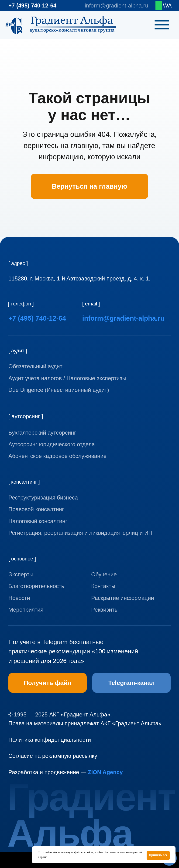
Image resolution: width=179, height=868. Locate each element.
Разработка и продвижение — (66, 772)
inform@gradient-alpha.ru (116, 5)
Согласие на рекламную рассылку (53, 756)
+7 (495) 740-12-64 (32, 5)
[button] (135, 610)
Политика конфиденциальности (50, 740)
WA (167, 5)
